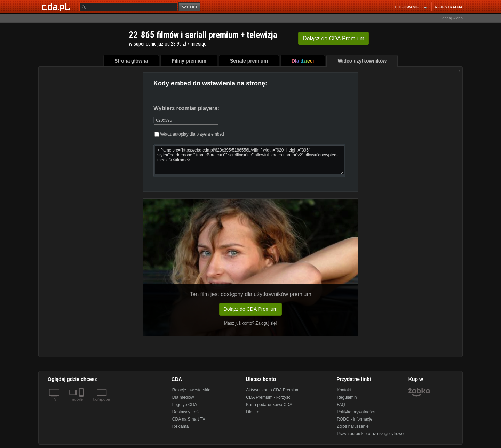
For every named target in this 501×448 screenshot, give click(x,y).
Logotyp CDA (185, 405)
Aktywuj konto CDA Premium (273, 390)
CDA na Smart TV (189, 419)
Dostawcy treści (187, 412)
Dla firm (253, 412)
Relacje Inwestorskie (191, 390)
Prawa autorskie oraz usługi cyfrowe (370, 434)
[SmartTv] (82, 404)
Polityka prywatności (356, 412)
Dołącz (333, 38)
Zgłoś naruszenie (353, 426)
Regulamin (347, 397)
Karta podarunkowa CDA (269, 405)
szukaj (190, 7)
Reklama (180, 426)
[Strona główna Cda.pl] (57, 7)
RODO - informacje (355, 419)
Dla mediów (183, 397)
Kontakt (344, 390)
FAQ (341, 405)
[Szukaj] (128, 7)
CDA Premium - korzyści (269, 397)
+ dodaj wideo (451, 18)
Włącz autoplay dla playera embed (189, 134)
